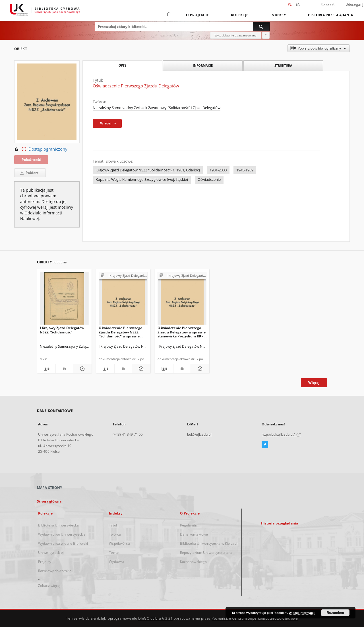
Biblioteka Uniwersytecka (58, 525)
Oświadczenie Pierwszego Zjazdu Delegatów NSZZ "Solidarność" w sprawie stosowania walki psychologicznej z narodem (122, 332)
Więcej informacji (302, 613)
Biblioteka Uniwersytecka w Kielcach (209, 543)
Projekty (45, 562)
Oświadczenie (209, 180)
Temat (114, 553)
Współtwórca (119, 543)
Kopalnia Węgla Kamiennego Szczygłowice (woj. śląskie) (142, 180)
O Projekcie (197, 15)
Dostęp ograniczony (41, 149)
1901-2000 (218, 170)
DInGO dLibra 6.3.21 (156, 618)
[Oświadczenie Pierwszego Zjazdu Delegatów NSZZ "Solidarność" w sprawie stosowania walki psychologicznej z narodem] (123, 300)
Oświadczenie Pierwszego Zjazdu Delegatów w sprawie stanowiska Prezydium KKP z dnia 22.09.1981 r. (182, 332)
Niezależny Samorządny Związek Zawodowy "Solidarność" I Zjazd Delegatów (157, 108)
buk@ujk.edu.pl (199, 434)
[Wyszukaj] (261, 26)
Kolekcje (240, 15)
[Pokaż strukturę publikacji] (123, 276)
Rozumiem (335, 613)
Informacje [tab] (203, 65)
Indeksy (278, 15)
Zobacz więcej (49, 586)
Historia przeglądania (330, 15)
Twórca (115, 534)
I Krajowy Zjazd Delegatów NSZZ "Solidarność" (62, 330)
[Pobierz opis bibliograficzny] (46, 369)
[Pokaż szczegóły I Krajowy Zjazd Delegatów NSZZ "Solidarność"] (81, 369)
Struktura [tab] (283, 65)
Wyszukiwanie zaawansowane (236, 35)
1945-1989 (245, 170)
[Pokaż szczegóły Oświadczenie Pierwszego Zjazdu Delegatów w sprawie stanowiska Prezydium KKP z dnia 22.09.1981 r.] (199, 369)
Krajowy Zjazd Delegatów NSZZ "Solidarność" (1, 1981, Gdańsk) (148, 170)
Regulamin (189, 525)
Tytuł (113, 525)
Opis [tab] (122, 65)
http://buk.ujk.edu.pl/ (281, 434)
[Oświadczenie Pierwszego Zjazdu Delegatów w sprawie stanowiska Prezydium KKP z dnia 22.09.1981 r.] (182, 300)
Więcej (314, 383)
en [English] (298, 4)
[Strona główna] (168, 15)
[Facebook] (265, 445)
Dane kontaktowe (194, 534)
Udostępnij (354, 5)
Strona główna (49, 501)
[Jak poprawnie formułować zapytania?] (266, 35)
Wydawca (117, 562)
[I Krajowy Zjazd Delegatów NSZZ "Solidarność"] (64, 300)
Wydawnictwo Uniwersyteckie (62, 534)
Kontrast (328, 4)
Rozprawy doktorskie (55, 571)
